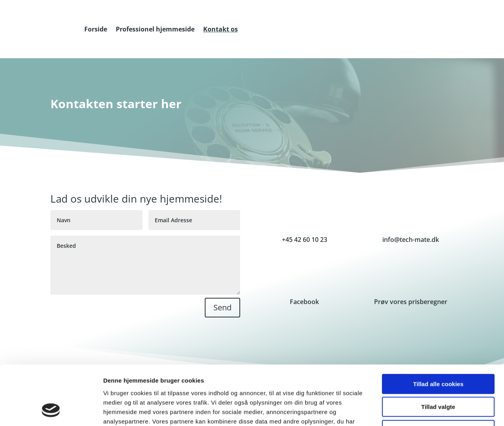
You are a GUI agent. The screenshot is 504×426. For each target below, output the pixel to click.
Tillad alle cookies (438, 330)
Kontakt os (220, 29)
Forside (96, 29)
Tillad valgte (438, 353)
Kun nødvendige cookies (438, 376)
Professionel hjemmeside (155, 29)
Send (222, 307)
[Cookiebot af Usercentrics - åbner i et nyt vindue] (51, 411)
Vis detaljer (409, 410)
